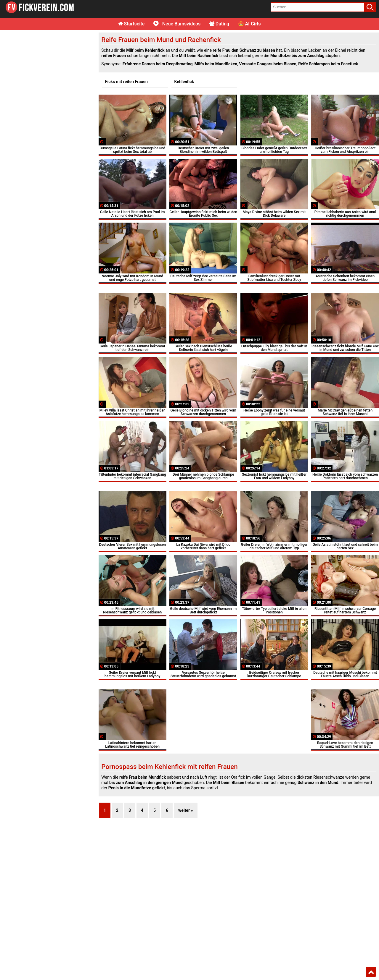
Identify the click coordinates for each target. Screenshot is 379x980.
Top (371, 972)
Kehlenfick (184, 82)
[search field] (317, 7)
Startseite (132, 24)
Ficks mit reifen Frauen (126, 82)
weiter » (186, 810)
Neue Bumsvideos (177, 24)
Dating (219, 24)
